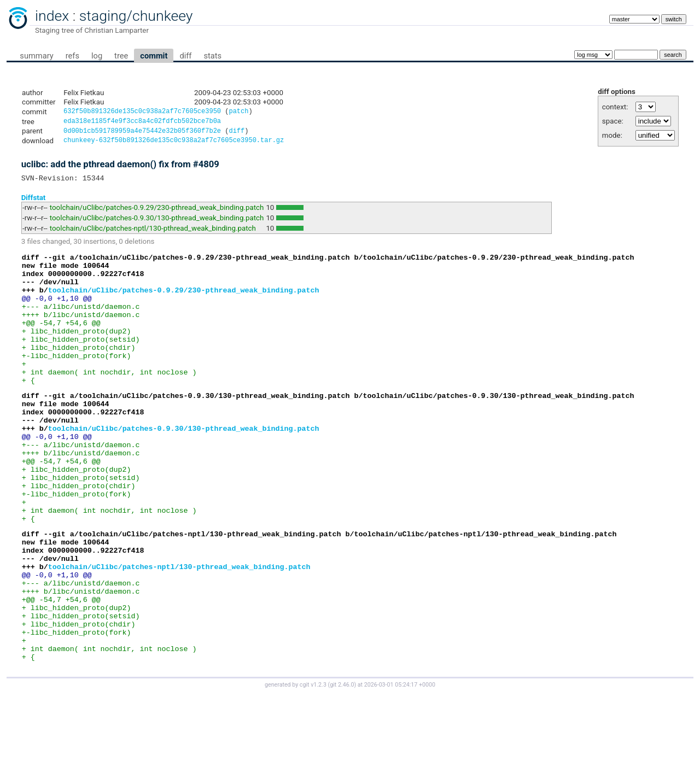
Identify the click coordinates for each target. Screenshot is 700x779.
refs (72, 56)
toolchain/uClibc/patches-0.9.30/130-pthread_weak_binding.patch (157, 223)
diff (185, 56)
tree (121, 56)
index (52, 16)
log (97, 56)
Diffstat (34, 203)
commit (154, 56)
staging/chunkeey (136, 16)
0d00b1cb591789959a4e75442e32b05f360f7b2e (142, 134)
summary (36, 56)
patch (238, 112)
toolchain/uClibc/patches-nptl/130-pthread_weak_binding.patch (153, 234)
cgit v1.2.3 (313, 769)
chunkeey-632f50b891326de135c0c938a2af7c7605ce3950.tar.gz (174, 144)
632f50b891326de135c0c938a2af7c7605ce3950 (142, 112)
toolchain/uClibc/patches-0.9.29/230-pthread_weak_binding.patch (157, 213)
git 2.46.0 (342, 769)
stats (212, 56)
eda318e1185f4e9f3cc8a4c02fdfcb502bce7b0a (142, 123)
